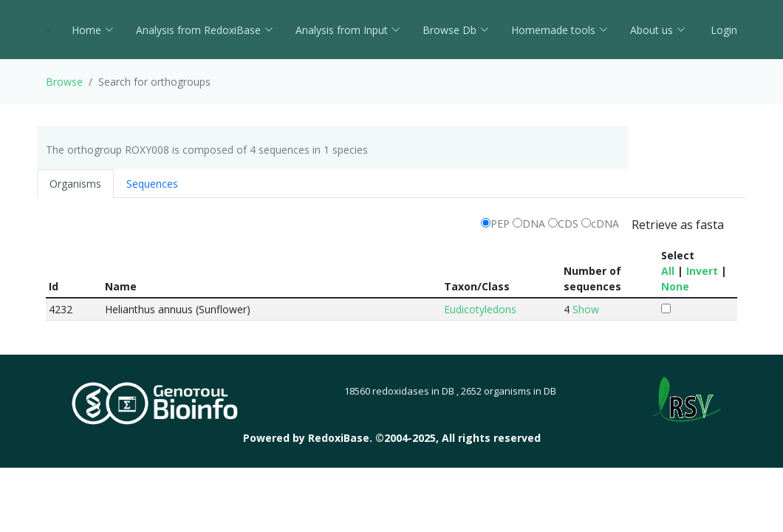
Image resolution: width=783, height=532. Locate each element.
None (675, 286)
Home (93, 30)
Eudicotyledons (480, 309)
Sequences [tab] (152, 184)
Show (586, 309)
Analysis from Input (348, 30)
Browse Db (456, 30)
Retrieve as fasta (678, 225)
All (668, 271)
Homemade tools (560, 30)
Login (722, 30)
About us (658, 30)
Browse (64, 82)
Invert (702, 271)
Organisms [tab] (75, 184)
